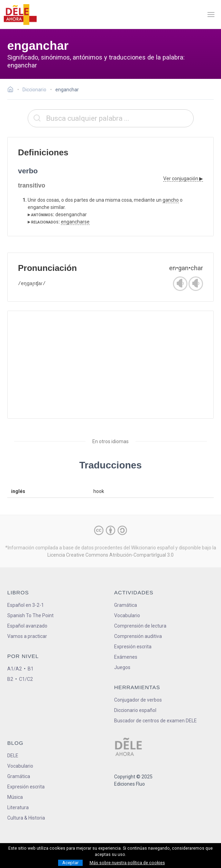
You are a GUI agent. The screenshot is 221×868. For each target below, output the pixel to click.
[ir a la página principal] (20, 15)
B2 (10, 679)
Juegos (122, 667)
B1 (31, 669)
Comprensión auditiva (138, 636)
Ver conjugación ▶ (183, 179)
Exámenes (126, 657)
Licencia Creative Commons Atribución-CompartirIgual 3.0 (110, 555)
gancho (171, 200)
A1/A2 (15, 669)
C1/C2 (26, 679)
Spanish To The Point (30, 615)
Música (15, 797)
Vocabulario (127, 615)
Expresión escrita (133, 647)
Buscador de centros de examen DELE (155, 721)
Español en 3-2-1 (26, 605)
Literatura (18, 807)
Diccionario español (135, 710)
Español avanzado (27, 626)
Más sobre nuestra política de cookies (127, 863)
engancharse (75, 222)
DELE (13, 756)
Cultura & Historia (26, 818)
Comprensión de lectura (140, 626)
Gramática (126, 605)
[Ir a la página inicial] (12, 90)
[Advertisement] (110, 365)
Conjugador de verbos (138, 700)
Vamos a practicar (27, 636)
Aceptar (70, 863)
